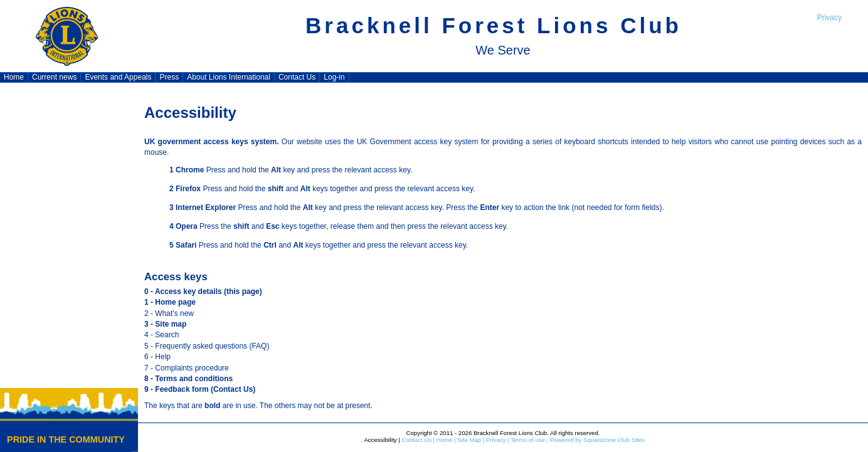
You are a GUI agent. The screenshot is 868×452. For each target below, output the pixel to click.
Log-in (334, 77)
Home (14, 77)
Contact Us (297, 77)
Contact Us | (417, 440)
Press (169, 77)
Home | (445, 440)
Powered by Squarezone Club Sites (597, 440)
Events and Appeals (118, 77)
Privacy (829, 18)
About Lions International (229, 77)
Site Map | (470, 440)
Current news (54, 77)
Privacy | (496, 440)
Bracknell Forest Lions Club (494, 25)
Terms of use (527, 440)
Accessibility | (381, 440)
